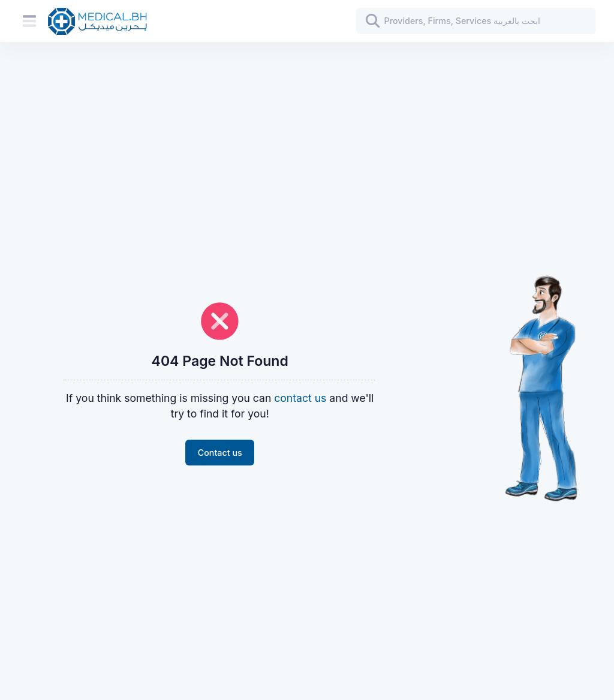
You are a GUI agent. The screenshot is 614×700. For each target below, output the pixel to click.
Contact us (220, 453)
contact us (300, 398)
